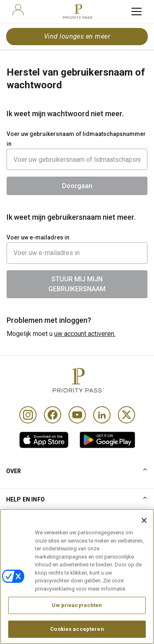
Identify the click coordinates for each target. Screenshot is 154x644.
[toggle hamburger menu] (137, 11)
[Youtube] (77, 415)
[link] (44, 440)
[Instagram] (28, 415)
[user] (18, 10)
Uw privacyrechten (77, 617)
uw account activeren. (85, 334)
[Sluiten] (144, 532)
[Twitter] (126, 415)
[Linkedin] (102, 415)
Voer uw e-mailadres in (38, 237)
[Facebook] (53, 415)
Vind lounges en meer (77, 36)
